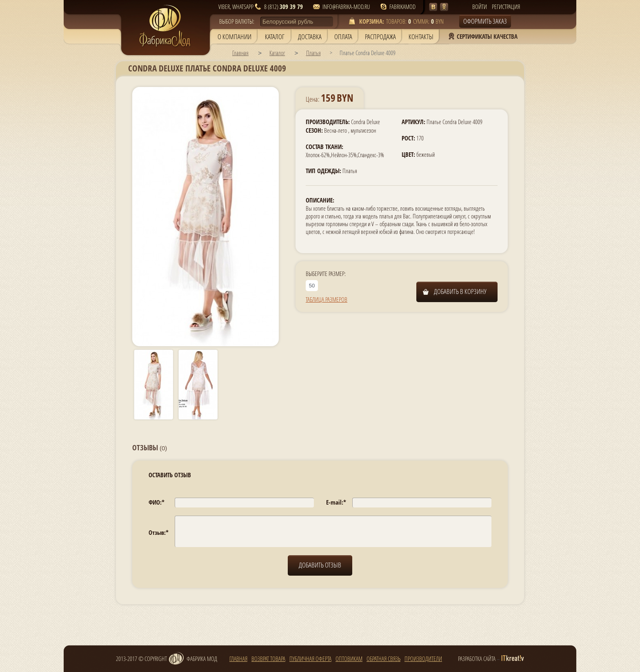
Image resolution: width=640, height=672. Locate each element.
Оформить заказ (485, 21)
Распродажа (380, 37)
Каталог (275, 37)
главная (238, 658)
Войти (480, 7)
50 (312, 286)
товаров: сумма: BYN (401, 21)
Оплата (343, 37)
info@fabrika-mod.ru (346, 7)
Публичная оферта (310, 658)
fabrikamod (402, 7)
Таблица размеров (327, 299)
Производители (423, 658)
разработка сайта (477, 659)
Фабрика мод (193, 659)
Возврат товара (268, 658)
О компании (234, 37)
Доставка (310, 37)
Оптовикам (349, 658)
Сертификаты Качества (487, 36)
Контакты (421, 37)
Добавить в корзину (460, 291)
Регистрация (506, 7)
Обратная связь (383, 658)
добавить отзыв (320, 565)
